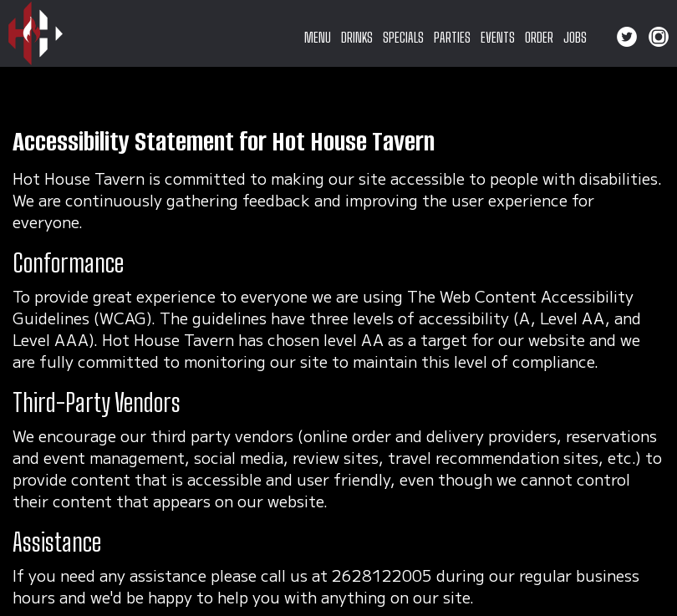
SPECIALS (403, 37)
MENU (318, 37)
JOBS (575, 37)
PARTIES (452, 37)
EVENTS (498, 37)
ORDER (539, 37)
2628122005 (382, 575)
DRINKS (357, 37)
